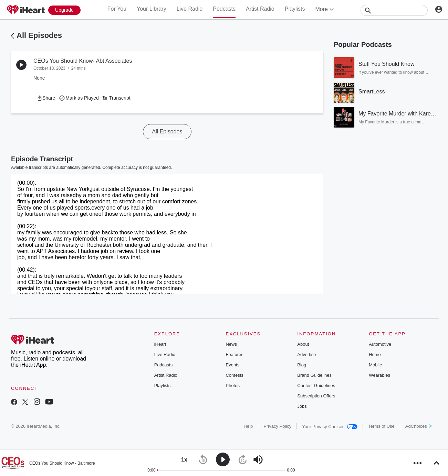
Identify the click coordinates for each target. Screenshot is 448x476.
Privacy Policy (277, 426)
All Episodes (39, 35)
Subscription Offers (316, 396)
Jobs (302, 406)
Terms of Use (381, 426)
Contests (234, 375)
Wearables (379, 375)
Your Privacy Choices (330, 427)
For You (117, 9)
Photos (232, 386)
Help (248, 426)
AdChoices (419, 426)
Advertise (306, 355)
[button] (46, 98)
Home (375, 355)
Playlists (295, 9)
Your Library (152, 9)
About (303, 344)
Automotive (380, 344)
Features (234, 355)
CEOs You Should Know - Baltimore (62, 463)
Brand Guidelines (314, 375)
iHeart (160, 344)
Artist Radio (260, 9)
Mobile (375, 365)
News (231, 344)
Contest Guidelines (316, 386)
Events (232, 365)
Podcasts (224, 9)
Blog (302, 365)
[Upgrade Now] (64, 10)
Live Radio (190, 9)
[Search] (394, 10)
